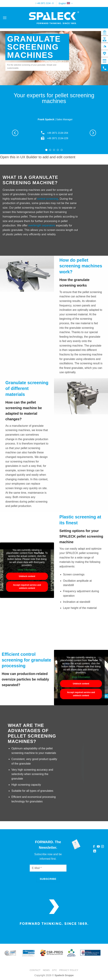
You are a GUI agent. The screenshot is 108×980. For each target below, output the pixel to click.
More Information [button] (27, 569)
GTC (55, 970)
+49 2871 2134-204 (58, 133)
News (46, 970)
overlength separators (42, 225)
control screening (48, 199)
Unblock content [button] (27, 576)
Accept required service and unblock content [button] (27, 587)
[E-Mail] (48, 868)
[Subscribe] (48, 879)
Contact (35, 970)
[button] (5, 18)
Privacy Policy (69, 970)
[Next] (93, 133)
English (66, 3)
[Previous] (15, 133)
